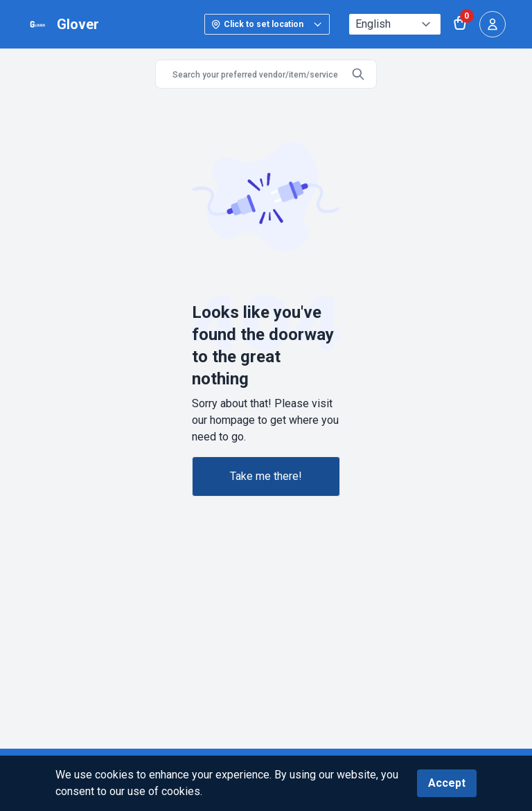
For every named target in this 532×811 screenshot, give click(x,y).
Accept (447, 783)
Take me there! (266, 476)
